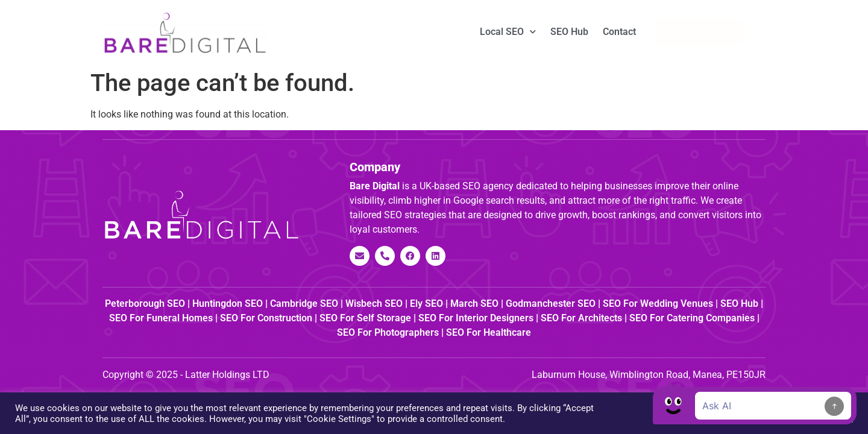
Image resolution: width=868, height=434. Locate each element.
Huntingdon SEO (228, 303)
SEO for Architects (581, 318)
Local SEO (508, 32)
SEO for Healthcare (489, 332)
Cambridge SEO (304, 303)
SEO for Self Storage (365, 318)
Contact (619, 32)
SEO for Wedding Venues (658, 303)
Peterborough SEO (145, 303)
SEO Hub (569, 32)
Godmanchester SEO (551, 303)
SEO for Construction (266, 318)
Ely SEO (426, 303)
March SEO (474, 303)
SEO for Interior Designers (476, 318)
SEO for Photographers (388, 332)
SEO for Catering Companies (692, 318)
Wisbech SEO (374, 303)
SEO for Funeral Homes (161, 318)
